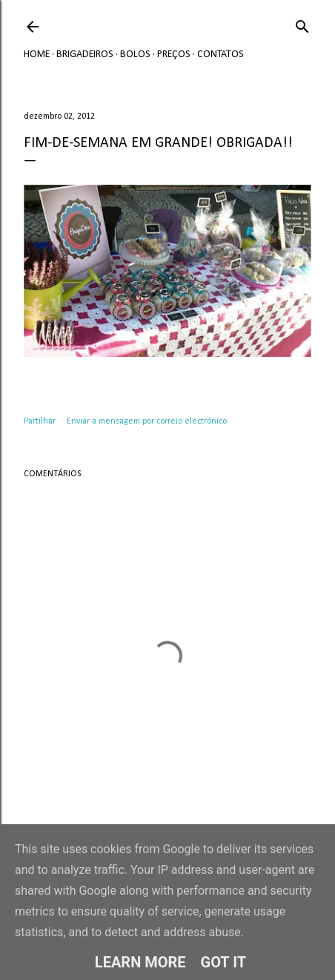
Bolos (135, 55)
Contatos (220, 55)
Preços (174, 55)
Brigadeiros (85, 55)
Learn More (140, 962)
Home (37, 55)
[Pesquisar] (302, 24)
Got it (224, 962)
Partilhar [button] (40, 421)
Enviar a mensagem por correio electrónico (147, 421)
